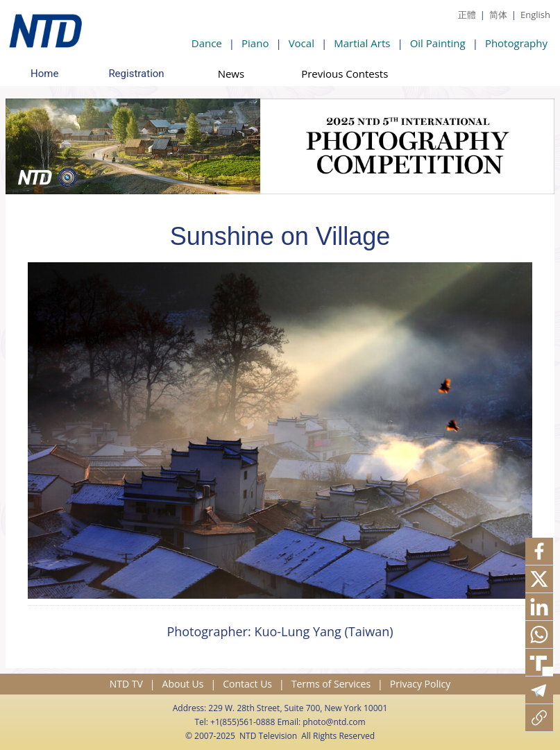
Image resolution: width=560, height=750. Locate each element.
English (535, 15)
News (231, 74)
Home (44, 74)
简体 (498, 15)
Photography (516, 43)
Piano (255, 43)
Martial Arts (362, 43)
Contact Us (247, 684)
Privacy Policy (420, 684)
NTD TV (126, 684)
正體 (467, 15)
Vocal (302, 43)
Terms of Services (331, 684)
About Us (183, 684)
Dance (207, 43)
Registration (136, 74)
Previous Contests (345, 74)
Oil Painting (438, 43)
